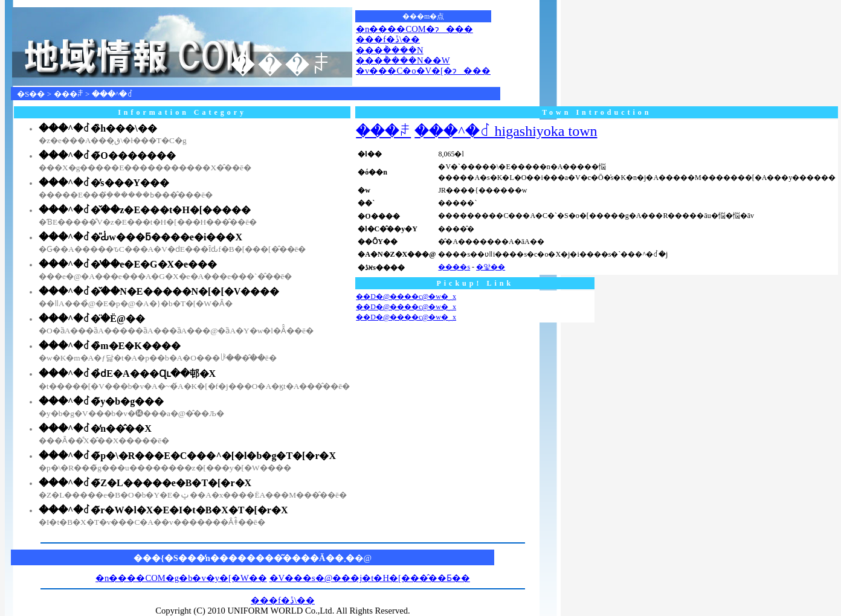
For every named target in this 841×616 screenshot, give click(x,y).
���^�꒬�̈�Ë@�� (92, 319)
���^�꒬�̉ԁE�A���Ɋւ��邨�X (127, 374)
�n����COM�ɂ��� (414, 29)
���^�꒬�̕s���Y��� (104, 183)
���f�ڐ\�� (388, 39)
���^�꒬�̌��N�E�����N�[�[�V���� (159, 291)
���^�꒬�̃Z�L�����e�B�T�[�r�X (145, 483)
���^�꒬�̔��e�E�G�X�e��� (128, 264)
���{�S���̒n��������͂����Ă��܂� (244, 558)
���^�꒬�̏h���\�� (98, 128)
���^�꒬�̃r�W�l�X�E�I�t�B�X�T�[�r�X (163, 510)
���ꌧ (69, 94)
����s (454, 267)
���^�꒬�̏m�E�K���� (110, 346)
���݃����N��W (403, 60)
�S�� (31, 94)
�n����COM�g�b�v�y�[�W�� (181, 578)
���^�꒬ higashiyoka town (506, 131)
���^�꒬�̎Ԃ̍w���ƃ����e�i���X (140, 237)
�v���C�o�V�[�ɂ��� (423, 71)
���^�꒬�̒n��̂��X (95, 428)
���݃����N (390, 50)
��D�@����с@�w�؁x (406, 297)
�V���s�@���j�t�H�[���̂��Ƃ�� (370, 578)
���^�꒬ (112, 94)
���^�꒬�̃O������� (107, 156)
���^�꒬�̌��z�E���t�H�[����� (145, 210)
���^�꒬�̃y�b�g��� (101, 401)
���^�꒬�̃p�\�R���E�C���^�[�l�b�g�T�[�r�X (187, 456)
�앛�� (491, 267)
